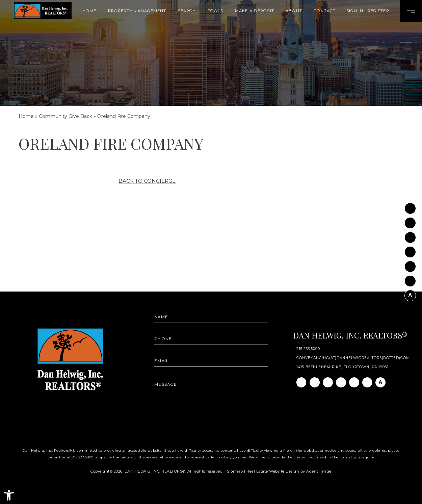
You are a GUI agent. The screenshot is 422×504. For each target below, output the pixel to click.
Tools (216, 11)
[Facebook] (410, 206)
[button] (9, 495)
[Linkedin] (410, 235)
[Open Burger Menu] (411, 11)
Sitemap (235, 471)
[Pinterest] (410, 279)
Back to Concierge (147, 181)
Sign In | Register (368, 11)
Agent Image (319, 471)
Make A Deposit (255, 11)
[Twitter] (410, 250)
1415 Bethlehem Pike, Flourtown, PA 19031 (343, 367)
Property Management (137, 11)
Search (187, 11)
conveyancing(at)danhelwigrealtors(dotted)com (353, 358)
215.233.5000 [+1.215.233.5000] (308, 349)
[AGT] (410, 294)
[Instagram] (410, 221)
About (294, 11)
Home (89, 11)
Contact (325, 11)
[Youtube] (410, 264)
